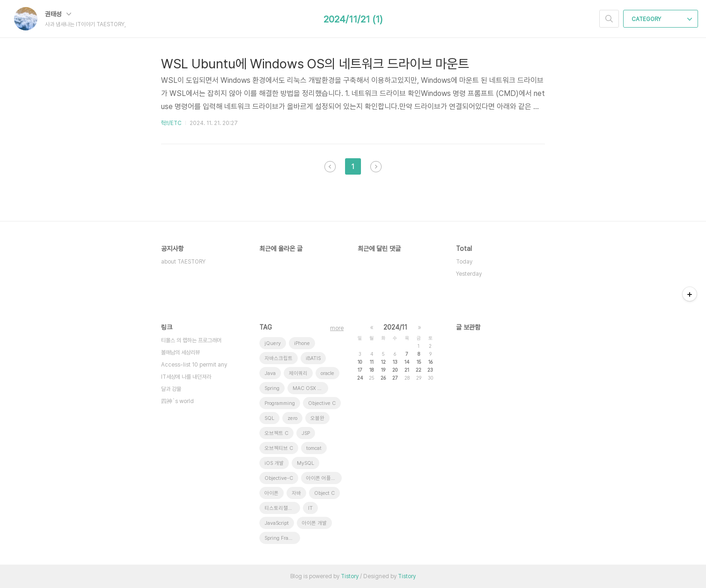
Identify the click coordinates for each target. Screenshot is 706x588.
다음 (376, 167)
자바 (296, 493)
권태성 (58, 14)
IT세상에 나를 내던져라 (186, 377)
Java (270, 373)
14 (407, 362)
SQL (269, 418)
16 (430, 362)
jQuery (273, 343)
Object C (324, 493)
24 (360, 378)
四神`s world (177, 401)
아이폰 (272, 493)
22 (419, 370)
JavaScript (277, 523)
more (337, 328)
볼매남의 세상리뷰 (180, 353)
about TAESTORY (183, 262)
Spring (272, 388)
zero (292, 418)
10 (360, 362)
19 (383, 370)
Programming (280, 403)
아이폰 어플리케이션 (324, 478)
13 (395, 362)
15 (419, 362)
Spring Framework (282, 538)
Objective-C (279, 478)
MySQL (305, 463)
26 (383, 378)
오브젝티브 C (279, 448)
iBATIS (313, 358)
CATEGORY (662, 19)
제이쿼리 (298, 373)
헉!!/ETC (171, 123)
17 (360, 370)
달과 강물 (171, 389)
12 (383, 362)
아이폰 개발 (314, 523)
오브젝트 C (276, 433)
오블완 (317, 418)
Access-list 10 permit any (194, 365)
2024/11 (395, 327)
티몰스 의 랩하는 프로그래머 (191, 340)
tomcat (314, 448)
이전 (330, 167)
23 (430, 370)
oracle (327, 373)
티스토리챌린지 (281, 508)
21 (407, 370)
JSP (306, 433)
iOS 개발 (274, 463)
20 (395, 370)
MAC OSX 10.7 (310, 388)
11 (372, 362)
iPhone (302, 343)
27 (395, 378)
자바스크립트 (279, 358)
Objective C (322, 403)
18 (371, 370)
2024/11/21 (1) (353, 19)
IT (310, 508)
